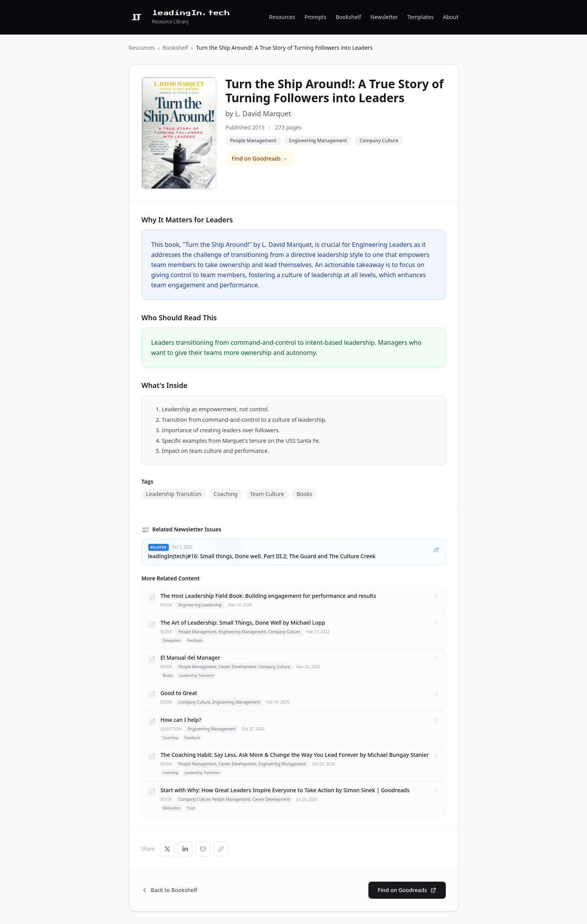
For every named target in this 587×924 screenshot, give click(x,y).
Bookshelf (348, 17)
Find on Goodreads (407, 890)
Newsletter (384, 17)
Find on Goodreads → (260, 158)
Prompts (315, 17)
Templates (421, 17)
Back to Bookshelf (170, 890)
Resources (282, 17)
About (451, 17)
